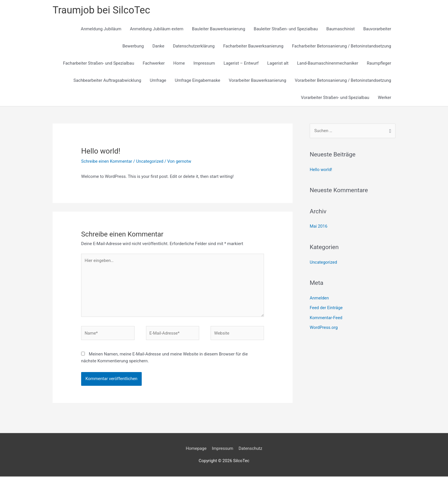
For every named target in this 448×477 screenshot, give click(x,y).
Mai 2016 (319, 226)
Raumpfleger (379, 63)
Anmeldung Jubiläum (101, 29)
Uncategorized (150, 161)
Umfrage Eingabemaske (198, 81)
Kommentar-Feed (326, 317)
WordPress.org (324, 327)
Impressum (204, 63)
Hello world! (321, 170)
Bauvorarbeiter (377, 29)
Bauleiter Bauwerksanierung (219, 29)
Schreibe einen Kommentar (107, 161)
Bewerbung (133, 46)
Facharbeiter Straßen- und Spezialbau (99, 63)
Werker (384, 98)
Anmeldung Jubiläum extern (157, 29)
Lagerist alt (278, 63)
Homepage (196, 449)
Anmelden (319, 297)
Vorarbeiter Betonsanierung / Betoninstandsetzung (343, 81)
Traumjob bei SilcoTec (102, 10)
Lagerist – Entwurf (241, 63)
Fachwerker (154, 63)
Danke (158, 46)
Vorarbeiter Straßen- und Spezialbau (335, 98)
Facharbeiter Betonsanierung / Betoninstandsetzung (342, 46)
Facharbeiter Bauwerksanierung (253, 46)
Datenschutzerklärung (194, 46)
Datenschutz (251, 449)
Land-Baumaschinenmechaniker (328, 63)
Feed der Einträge (326, 307)
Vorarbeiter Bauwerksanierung (258, 81)
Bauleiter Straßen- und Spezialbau (286, 29)
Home (179, 63)
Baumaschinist (340, 29)
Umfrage (158, 81)
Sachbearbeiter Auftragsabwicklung (107, 81)
